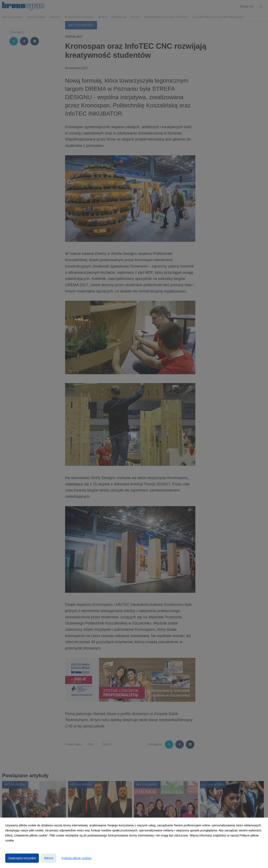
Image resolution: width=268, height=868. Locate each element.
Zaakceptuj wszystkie (22, 858)
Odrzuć (49, 858)
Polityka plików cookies (76, 858)
